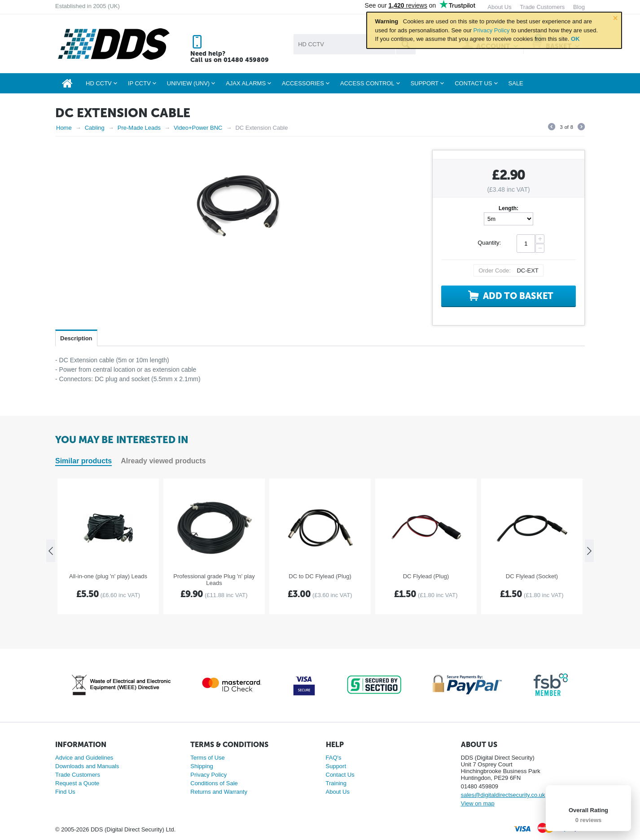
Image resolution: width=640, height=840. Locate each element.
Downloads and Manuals (87, 766)
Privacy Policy (492, 30)
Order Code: (495, 270)
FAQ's (334, 758)
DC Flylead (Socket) (532, 576)
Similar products (83, 461)
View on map (478, 803)
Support (336, 766)
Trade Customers (78, 775)
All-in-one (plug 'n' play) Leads (108, 576)
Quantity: (489, 243)
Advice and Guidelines (84, 758)
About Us (338, 792)
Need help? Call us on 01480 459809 (230, 57)
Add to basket (518, 296)
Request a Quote (77, 783)
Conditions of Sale (214, 783)
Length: (508, 208)
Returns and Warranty (219, 792)
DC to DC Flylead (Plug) (320, 576)
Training (336, 783)
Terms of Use (208, 758)
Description (76, 338)
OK (575, 39)
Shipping (202, 766)
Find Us (65, 792)
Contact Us (340, 775)
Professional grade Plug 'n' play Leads (214, 580)
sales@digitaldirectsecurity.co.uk (503, 795)
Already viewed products (163, 461)
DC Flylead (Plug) (426, 576)
